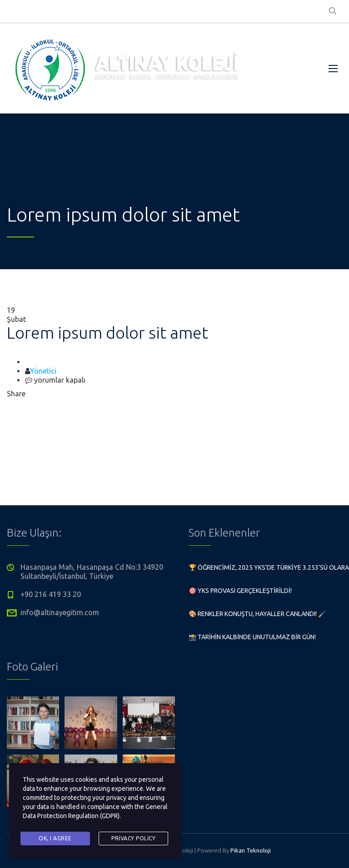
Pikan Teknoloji (251, 850)
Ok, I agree (55, 838)
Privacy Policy (133, 838)
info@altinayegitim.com (60, 612)
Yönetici (43, 371)
